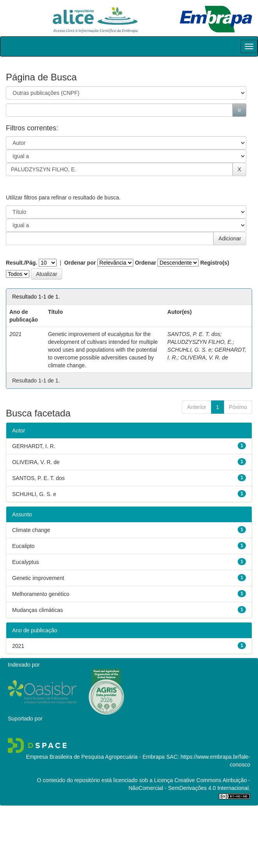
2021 (18, 646)
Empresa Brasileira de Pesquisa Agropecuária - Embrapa (95, 757)
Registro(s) (215, 263)
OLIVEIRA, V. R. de (204, 358)
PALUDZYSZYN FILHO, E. (200, 342)
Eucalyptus (25, 562)
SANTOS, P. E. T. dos (194, 334)
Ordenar (145, 263)
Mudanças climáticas (38, 610)
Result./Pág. (21, 263)
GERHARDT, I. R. (34, 446)
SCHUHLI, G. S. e (189, 350)
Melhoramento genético (41, 594)
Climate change (31, 530)
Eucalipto (23, 546)
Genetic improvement (38, 578)
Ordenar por (80, 263)
